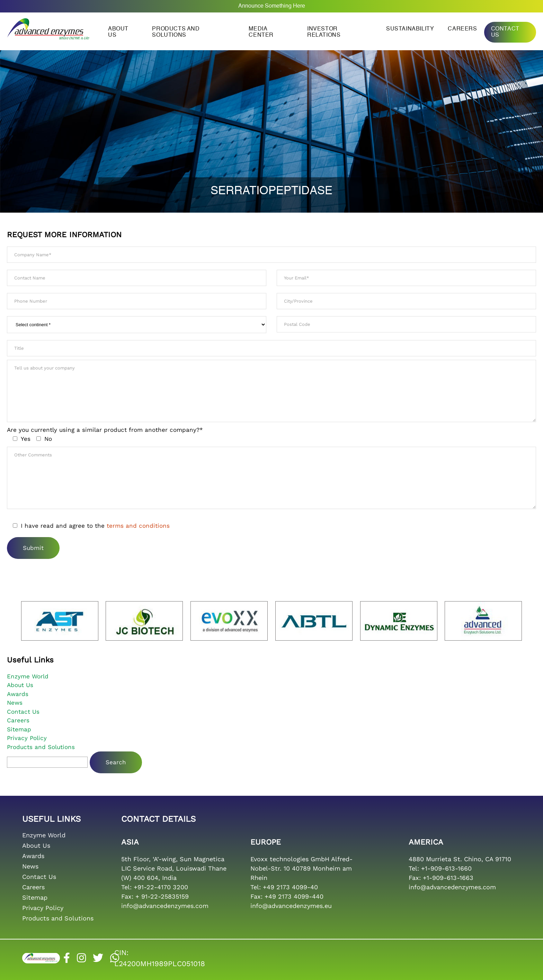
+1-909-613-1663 (448, 878)
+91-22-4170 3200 (161, 887)
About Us (20, 685)
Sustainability (410, 29)
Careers (462, 29)
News (15, 703)
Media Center (261, 32)
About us (118, 32)
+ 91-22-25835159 (162, 896)
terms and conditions (138, 526)
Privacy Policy (27, 738)
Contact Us (505, 32)
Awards (18, 694)
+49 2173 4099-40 (290, 887)
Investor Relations (324, 32)
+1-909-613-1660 (446, 868)
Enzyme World (28, 676)
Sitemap (19, 729)
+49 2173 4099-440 (294, 896)
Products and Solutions (176, 32)
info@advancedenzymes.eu (291, 906)
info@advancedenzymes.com (165, 906)
